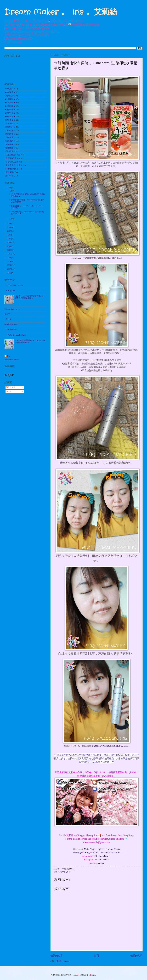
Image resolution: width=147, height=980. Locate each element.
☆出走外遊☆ (10, 123)
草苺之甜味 (10, 291)
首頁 (97, 956)
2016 (9, 235)
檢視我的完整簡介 (12, 360)
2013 (9, 246)
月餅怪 (9, 319)
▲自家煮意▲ (10, 92)
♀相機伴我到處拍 (11, 169)
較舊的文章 (136, 956)
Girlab (109, 849)
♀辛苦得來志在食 (11, 162)
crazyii (101, 863)
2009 (9, 261)
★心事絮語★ (10, 99)
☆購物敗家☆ (10, 148)
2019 (9, 223)
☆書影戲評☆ (10, 141)
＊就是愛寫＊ (10, 89)
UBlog (87, 853)
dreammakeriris (102, 860)
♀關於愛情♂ (9, 172)
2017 (9, 231)
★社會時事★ (10, 110)
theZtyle (95, 853)
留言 (9, 392)
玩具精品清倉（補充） (15, 285)
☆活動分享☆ (10, 137)
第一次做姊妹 (11, 330)
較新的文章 (57, 956)
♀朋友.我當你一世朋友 (13, 165)
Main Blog (89, 849)
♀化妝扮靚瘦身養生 (12, 155)
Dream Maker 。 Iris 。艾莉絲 (61, 12)
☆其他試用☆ (10, 131)
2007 (9, 269)
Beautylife (106, 853)
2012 (9, 250)
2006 (9, 273)
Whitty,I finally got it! (12, 309)
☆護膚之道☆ (65, 872)
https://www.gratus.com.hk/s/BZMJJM (111, 746)
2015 (9, 239)
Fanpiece (100, 849)
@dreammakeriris (102, 856)
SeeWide (116, 853)
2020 (9, 188)
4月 (11, 191)
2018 (9, 227)
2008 (9, 265)
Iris (8, 356)
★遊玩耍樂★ (10, 120)
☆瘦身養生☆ (10, 144)
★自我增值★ (10, 106)
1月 (11, 219)
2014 (9, 242)
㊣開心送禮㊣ (10, 176)
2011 (9, 254)
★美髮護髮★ (10, 113)
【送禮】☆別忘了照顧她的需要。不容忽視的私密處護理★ (29, 297)
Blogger (93, 975)
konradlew (77, 975)
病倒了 (7, 314)
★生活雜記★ (10, 103)
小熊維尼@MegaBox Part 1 (16, 335)
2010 (9, 258)
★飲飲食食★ (10, 117)
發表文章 (11, 387)
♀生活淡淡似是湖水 (12, 158)
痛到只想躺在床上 (12, 325)
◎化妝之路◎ (10, 96)
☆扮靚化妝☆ (10, 127)
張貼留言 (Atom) (63, 961)
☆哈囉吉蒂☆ (10, 134)
